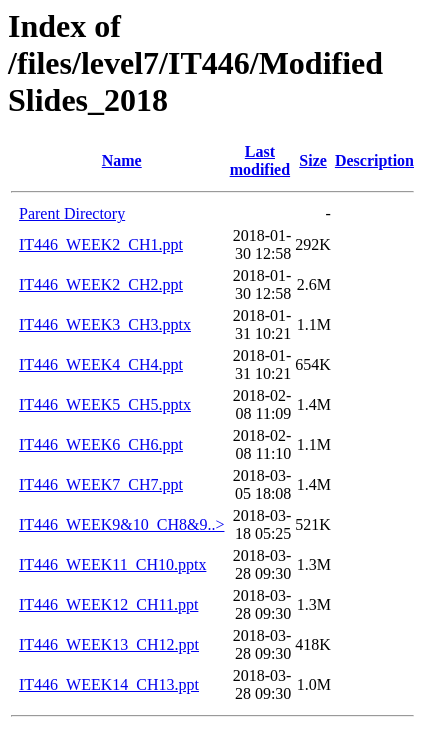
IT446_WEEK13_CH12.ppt (109, 644)
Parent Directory (72, 213)
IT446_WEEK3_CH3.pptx (105, 324)
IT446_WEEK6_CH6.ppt (101, 444)
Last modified (260, 160)
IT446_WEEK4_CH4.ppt (101, 364)
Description (374, 160)
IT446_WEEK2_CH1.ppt (101, 244)
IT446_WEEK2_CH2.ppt (101, 284)
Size (313, 160)
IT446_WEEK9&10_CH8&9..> (121, 524)
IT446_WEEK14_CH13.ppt (109, 684)
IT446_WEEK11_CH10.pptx (112, 564)
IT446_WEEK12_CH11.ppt (108, 604)
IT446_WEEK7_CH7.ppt (101, 484)
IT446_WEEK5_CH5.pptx (105, 404)
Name (122, 160)
